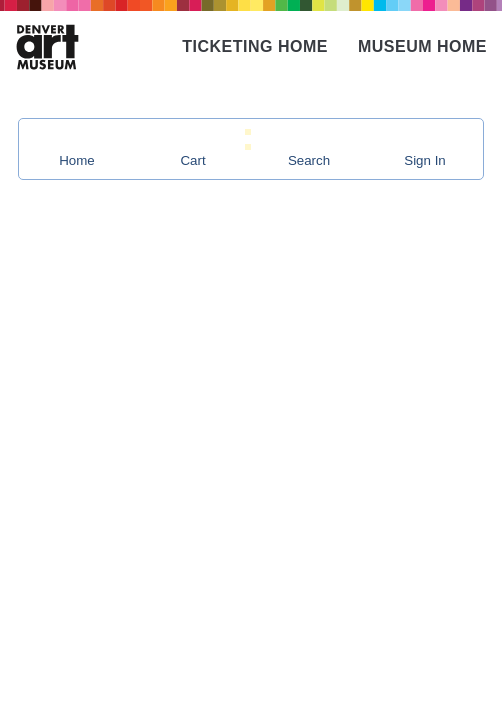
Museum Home (422, 46)
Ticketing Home (255, 46)
